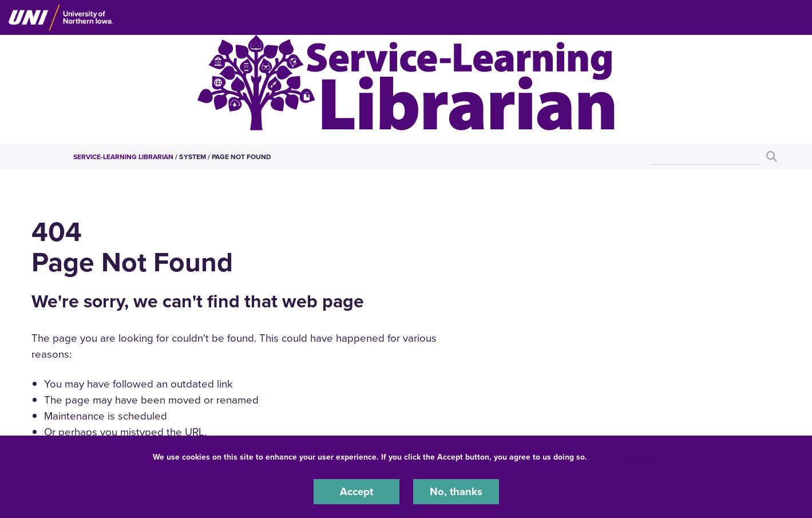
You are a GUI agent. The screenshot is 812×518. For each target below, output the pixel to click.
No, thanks (456, 492)
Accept (357, 492)
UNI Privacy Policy (625, 457)
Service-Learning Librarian (124, 157)
